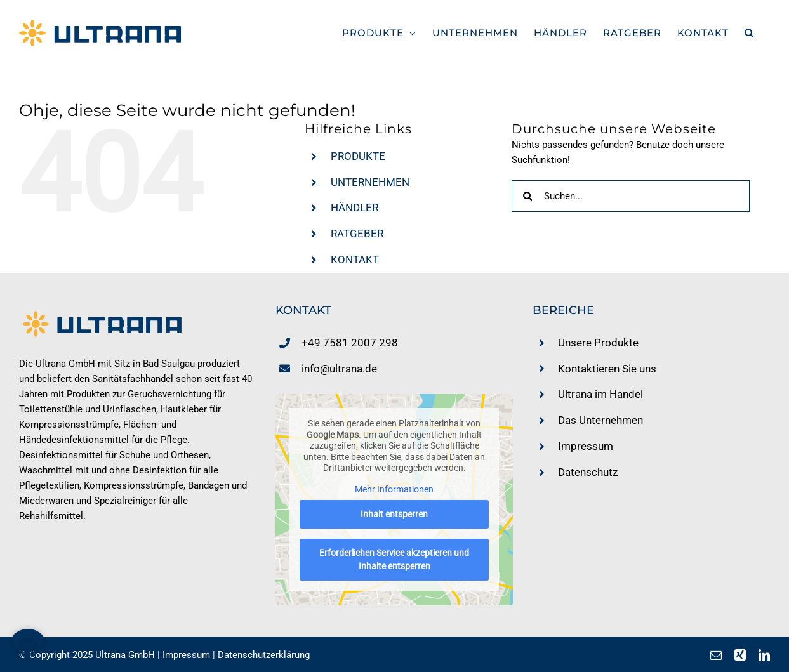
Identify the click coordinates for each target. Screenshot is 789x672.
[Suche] (527, 196)
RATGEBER (357, 234)
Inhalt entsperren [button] (394, 515)
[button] (749, 33)
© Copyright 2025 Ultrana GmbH (87, 655)
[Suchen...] (630, 196)
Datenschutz (588, 472)
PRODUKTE (358, 156)
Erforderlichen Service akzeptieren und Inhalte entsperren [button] (394, 560)
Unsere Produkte (598, 343)
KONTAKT (355, 260)
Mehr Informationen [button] (394, 489)
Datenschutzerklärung (264, 655)
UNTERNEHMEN (370, 182)
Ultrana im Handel (600, 394)
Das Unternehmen (600, 420)
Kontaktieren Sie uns (607, 369)
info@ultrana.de (339, 369)
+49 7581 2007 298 (350, 343)
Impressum (586, 446)
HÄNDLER (355, 208)
